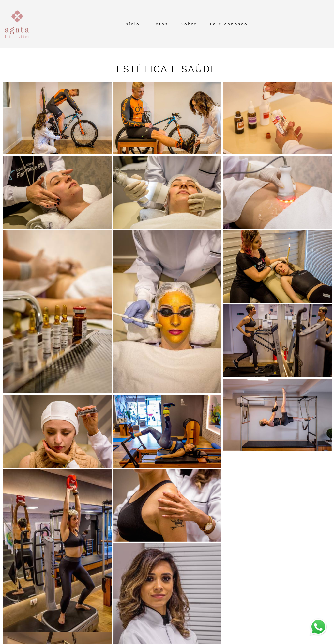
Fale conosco (229, 24)
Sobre (189, 24)
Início (132, 24)
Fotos (160, 24)
